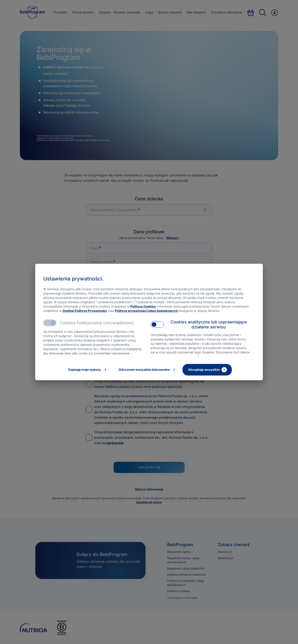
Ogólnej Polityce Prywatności (85, 311)
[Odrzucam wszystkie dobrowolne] (147, 370)
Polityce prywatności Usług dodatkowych (146, 311)
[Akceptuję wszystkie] (207, 370)
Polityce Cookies (143, 306)
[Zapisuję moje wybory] (88, 370)
